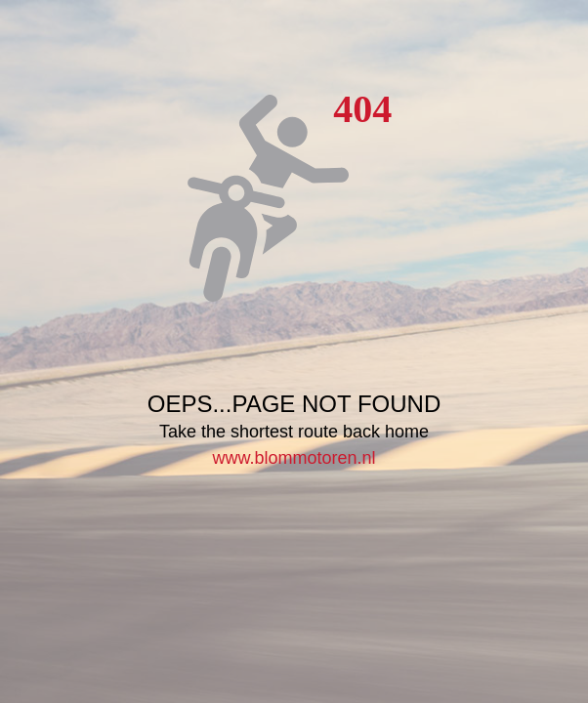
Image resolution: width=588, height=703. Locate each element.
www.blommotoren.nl (294, 458)
